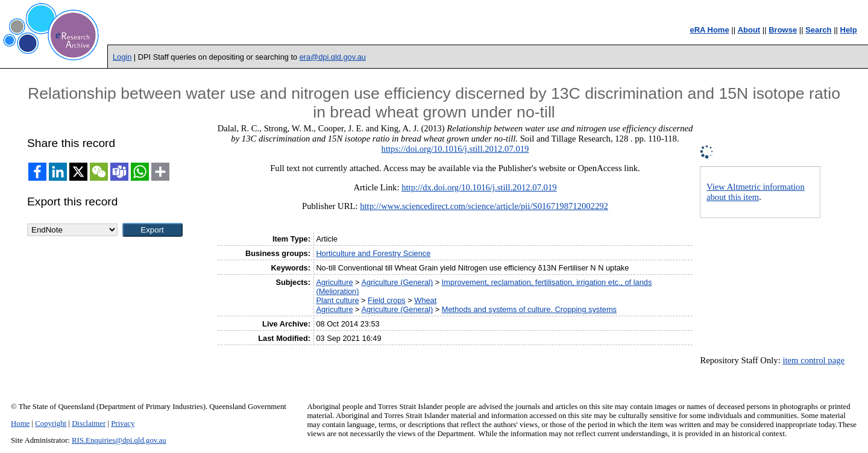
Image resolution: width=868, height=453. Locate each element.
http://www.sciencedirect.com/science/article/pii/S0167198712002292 (484, 206)
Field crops (387, 300)
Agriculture (334, 282)
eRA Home (709, 30)
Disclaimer (89, 423)
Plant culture (337, 300)
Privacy (123, 423)
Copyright (51, 423)
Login (122, 57)
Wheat (425, 300)
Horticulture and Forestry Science (373, 253)
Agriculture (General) (397, 282)
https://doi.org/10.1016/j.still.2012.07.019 (455, 149)
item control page (813, 360)
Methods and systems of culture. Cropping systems (529, 309)
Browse (783, 30)
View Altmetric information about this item (756, 192)
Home (20, 423)
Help (849, 30)
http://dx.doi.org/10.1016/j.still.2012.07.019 (479, 187)
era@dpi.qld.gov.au (333, 57)
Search (818, 30)
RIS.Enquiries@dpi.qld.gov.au (119, 440)
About (749, 30)
